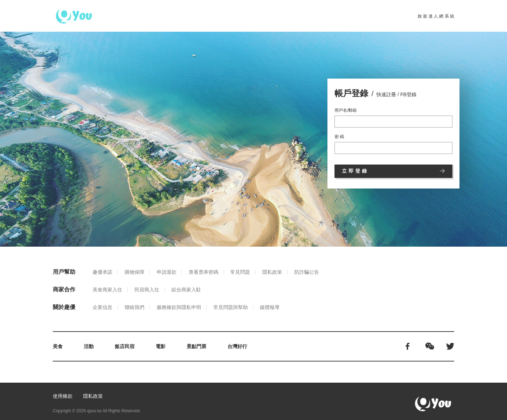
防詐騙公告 (307, 272)
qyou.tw (94, 411)
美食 (58, 346)
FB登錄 (408, 94)
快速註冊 (386, 94)
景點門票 (196, 346)
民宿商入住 (147, 290)
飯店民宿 (125, 346)
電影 (161, 346)
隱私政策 (272, 272)
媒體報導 (270, 307)
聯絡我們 (134, 307)
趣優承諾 (102, 272)
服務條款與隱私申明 (179, 307)
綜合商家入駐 (186, 290)
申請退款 (167, 272)
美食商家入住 (107, 290)
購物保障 (134, 272)
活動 (89, 346)
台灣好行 (237, 346)
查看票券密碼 (204, 272)
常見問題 (240, 272)
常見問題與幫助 (231, 307)
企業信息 (102, 307)
